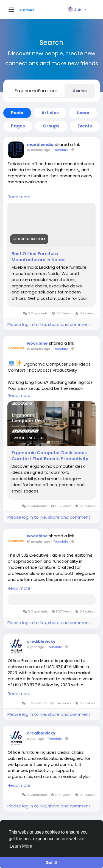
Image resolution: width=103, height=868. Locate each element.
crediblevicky (41, 641)
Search (80, 91)
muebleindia (40, 145)
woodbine (37, 343)
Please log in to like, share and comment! (49, 324)
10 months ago (38, 150)
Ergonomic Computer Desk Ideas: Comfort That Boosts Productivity (50, 456)
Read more (19, 197)
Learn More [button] (21, 846)
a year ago (35, 647)
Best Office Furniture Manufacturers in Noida (38, 257)
